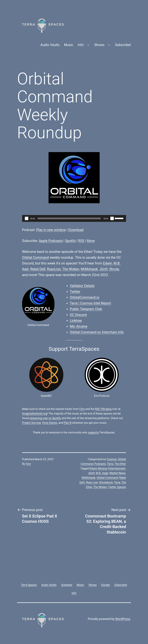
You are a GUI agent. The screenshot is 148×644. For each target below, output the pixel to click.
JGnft (103, 269)
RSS (81, 241)
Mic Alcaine (79, 326)
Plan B (68, 423)
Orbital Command (36, 257)
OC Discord (78, 315)
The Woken (71, 269)
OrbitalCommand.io (85, 297)
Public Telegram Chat (86, 309)
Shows (99, 45)
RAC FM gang (103, 409)
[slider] (69, 218)
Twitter (75, 292)
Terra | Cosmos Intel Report (90, 303)
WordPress (123, 619)
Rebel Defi (38, 269)
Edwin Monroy (99, 468)
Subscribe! (123, 45)
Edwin (108, 263)
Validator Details (82, 286)
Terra (110, 464)
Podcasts (100, 464)
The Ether (120, 464)
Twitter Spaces (117, 487)
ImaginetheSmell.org (35, 414)
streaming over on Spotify (45, 418)
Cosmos (112, 459)
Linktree (76, 321)
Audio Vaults (50, 45)
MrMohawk (89, 269)
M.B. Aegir (102, 473)
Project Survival (32, 423)
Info (81, 45)
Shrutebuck (106, 482)
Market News (117, 473)
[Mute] (112, 218)
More (91, 241)
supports (93, 432)
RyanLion (54, 269)
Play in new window (51, 230)
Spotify (70, 241)
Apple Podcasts (51, 241)
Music (69, 45)
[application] (74, 218)
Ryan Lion (92, 482)
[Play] (27, 218)
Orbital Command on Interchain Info (97, 332)
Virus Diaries (50, 423)
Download (76, 230)
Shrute (114, 269)
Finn (82, 409)
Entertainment (117, 468)
